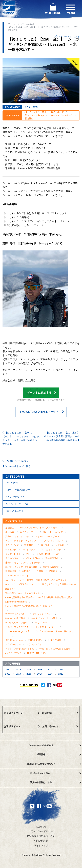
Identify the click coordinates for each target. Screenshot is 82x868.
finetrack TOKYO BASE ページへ (42, 412)
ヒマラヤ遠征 (55, 640)
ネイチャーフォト (29, 532)
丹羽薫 (40, 571)
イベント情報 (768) (15, 497)
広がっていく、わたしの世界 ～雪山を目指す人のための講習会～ (37, 580)
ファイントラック (15, 24)
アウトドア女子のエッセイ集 (20, 649)
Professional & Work (56, 773)
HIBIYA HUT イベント (38, 653)
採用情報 (59, 754)
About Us (41, 827)
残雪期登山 (30, 545)
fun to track (30, 24)
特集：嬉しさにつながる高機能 (55, 649)
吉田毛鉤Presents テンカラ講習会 (22, 593)
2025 (19, 669)
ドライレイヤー (13, 644)
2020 (8, 674)
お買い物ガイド (60, 726)
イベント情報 (31, 107)
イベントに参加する (42, 393)
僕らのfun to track (14, 640)
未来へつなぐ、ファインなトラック (23, 563)
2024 (29, 669)
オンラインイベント (43, 614)
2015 (61, 674)
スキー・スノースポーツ (61, 115)
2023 (40, 669)
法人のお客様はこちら (56, 782)
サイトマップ (41, 845)
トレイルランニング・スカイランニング (42, 550)
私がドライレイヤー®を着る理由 (22, 567)
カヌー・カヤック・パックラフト (22, 541)
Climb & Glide (33, 558)
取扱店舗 (60, 713)
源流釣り (60, 545)
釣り (29, 554)
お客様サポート (22, 726)
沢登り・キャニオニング (17, 536)
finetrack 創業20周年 (15, 618)
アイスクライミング (54, 541)
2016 (50, 674)
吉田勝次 (26, 571)
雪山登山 (29, 119)
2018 (29, 674)
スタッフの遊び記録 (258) (18, 490)
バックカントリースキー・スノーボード (44, 112)
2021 (61, 669)
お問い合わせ (41, 841)
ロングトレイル (13, 554)
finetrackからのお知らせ (55, 745)
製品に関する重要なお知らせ (54, 764)
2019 (19, 674)
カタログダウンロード (22, 713)
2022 (50, 669)
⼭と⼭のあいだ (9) (15, 511)
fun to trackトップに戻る (67, 37)
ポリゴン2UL (41, 623)
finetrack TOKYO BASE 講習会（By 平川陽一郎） (29, 606)
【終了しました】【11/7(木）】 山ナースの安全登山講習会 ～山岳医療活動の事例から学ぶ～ (61, 436)
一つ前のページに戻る (15, 461)
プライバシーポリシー (41, 831)
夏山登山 (10, 528)
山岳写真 (10, 532)
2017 (40, 674)
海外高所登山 (52, 558)
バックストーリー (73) (17, 504)
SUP (58, 554)
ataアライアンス (13, 653)
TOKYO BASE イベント (17, 576)
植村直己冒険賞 (51, 567)
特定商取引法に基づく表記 (41, 836)
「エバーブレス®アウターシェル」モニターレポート (31, 627)
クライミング (12, 545)
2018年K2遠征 (35, 640)
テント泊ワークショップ (17, 623)
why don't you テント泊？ (44, 618)
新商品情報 (11, 571)
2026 (8, 669)
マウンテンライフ (35, 644)
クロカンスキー (13, 558)
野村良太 (53, 571)
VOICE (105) (12, 482)
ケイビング (11, 550)
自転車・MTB (43, 554)
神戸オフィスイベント (16, 614)
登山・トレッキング (34, 115)
